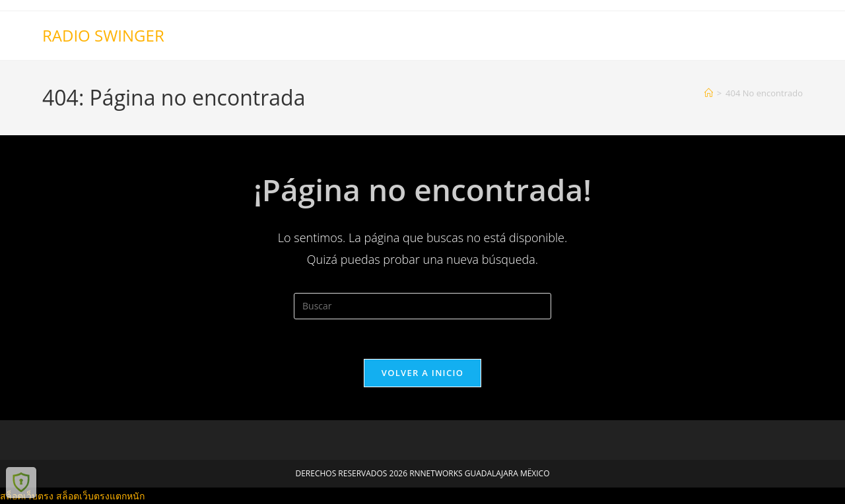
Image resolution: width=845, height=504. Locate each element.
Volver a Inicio (422, 373)
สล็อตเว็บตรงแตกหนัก (100, 496)
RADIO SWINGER (103, 35)
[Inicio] (709, 93)
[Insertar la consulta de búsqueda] (422, 306)
